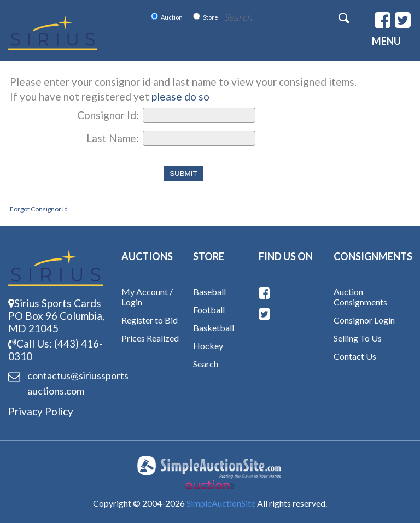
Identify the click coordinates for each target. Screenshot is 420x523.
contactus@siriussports (61, 384)
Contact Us (355, 356)
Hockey (208, 346)
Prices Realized (150, 338)
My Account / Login (147, 297)
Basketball (214, 328)
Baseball (209, 292)
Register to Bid (150, 320)
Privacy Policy (41, 411)
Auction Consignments (360, 297)
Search (206, 364)
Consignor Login (364, 320)
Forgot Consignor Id (39, 209)
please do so (180, 96)
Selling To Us (358, 338)
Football (209, 310)
